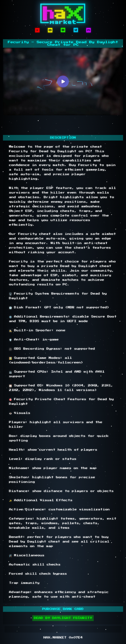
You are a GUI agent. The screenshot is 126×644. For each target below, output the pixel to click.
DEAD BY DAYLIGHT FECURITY (63, 618)
